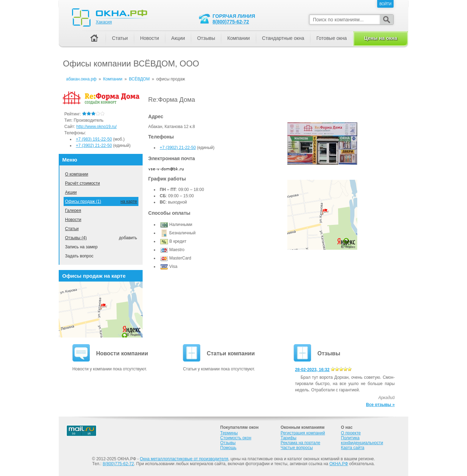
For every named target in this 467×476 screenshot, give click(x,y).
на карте (129, 201)
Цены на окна (381, 38)
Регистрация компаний (303, 433)
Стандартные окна (283, 38)
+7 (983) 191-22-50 (94, 139)
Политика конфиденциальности (362, 440)
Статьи (72, 229)
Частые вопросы (297, 448)
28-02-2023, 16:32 (312, 370)
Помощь (228, 448)
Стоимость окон (236, 438)
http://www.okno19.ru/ (96, 127)
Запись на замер (81, 247)
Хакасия (104, 22)
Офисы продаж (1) (83, 201)
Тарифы (289, 438)
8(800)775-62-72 (231, 22)
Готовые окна (332, 38)
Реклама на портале (300, 443)
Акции (71, 192)
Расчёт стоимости (82, 183)
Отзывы (206, 38)
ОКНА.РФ (339, 464)
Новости (73, 220)
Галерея (73, 211)
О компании (77, 174)
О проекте (351, 433)
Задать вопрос (79, 256)
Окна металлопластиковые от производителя (184, 459)
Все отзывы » (380, 405)
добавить (128, 238)
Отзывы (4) (76, 238)
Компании (238, 38)
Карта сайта (353, 448)
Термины (229, 433)
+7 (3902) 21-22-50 (178, 148)
